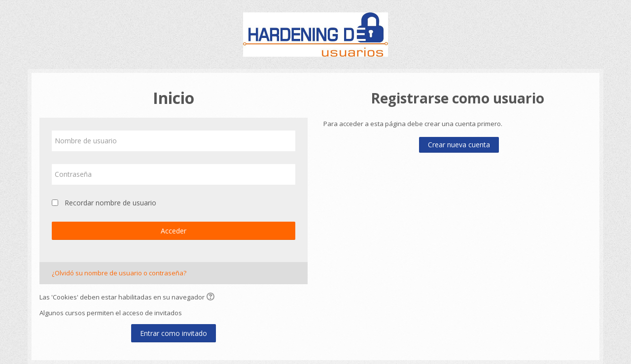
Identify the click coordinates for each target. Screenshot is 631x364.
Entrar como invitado (174, 333)
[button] (212, 298)
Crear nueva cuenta (459, 145)
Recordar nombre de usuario (110, 203)
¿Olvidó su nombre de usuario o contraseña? (119, 273)
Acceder (174, 231)
